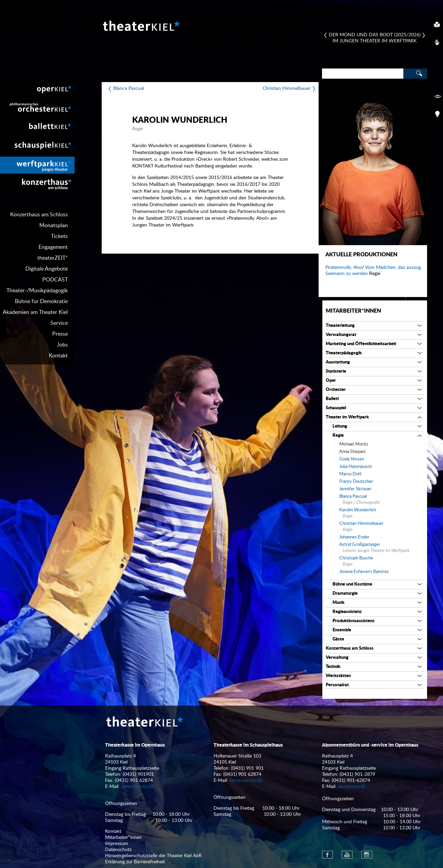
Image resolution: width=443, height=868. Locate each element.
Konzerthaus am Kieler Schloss (37, 184)
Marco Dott (350, 474)
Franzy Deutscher (356, 482)
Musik (338, 603)
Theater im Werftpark (347, 417)
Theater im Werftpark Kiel (37, 165)
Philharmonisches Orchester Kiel (37, 109)
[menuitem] (37, 91)
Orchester (336, 390)
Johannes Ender (354, 537)
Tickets (59, 236)
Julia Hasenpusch (356, 467)
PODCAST (55, 280)
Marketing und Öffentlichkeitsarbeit (361, 344)
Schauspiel (336, 408)
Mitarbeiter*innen (353, 311)
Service (59, 323)
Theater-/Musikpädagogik (37, 291)
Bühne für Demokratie (41, 301)
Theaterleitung (340, 326)
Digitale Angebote (47, 269)
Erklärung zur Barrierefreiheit (135, 862)
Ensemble (342, 630)
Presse (60, 334)
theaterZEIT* (53, 258)
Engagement (53, 247)
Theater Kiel (141, 26)
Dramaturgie (345, 594)
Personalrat (337, 685)
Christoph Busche (356, 558)
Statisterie (336, 371)
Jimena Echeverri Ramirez (364, 572)
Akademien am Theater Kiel (35, 312)
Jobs (62, 345)
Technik (333, 667)
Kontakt (58, 356)
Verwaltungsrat (341, 335)
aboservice (349, 787)
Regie (338, 436)
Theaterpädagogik (344, 353)
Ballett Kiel (37, 128)
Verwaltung (337, 658)
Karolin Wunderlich (358, 510)
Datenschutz (118, 850)
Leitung (340, 426)
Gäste (338, 639)
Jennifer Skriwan (355, 489)
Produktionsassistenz (354, 621)
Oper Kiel (37, 91)
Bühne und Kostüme (352, 584)
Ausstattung (338, 362)
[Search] (363, 74)
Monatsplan (54, 225)
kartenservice (135, 787)
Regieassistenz (347, 612)
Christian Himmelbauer (287, 88)
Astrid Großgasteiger (360, 545)
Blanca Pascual (129, 88)
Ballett (332, 399)
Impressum (117, 844)
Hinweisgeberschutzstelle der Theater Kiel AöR (153, 856)
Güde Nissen (352, 459)
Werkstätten (338, 676)
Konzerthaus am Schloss (39, 215)
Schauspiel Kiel (37, 146)
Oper (331, 381)
